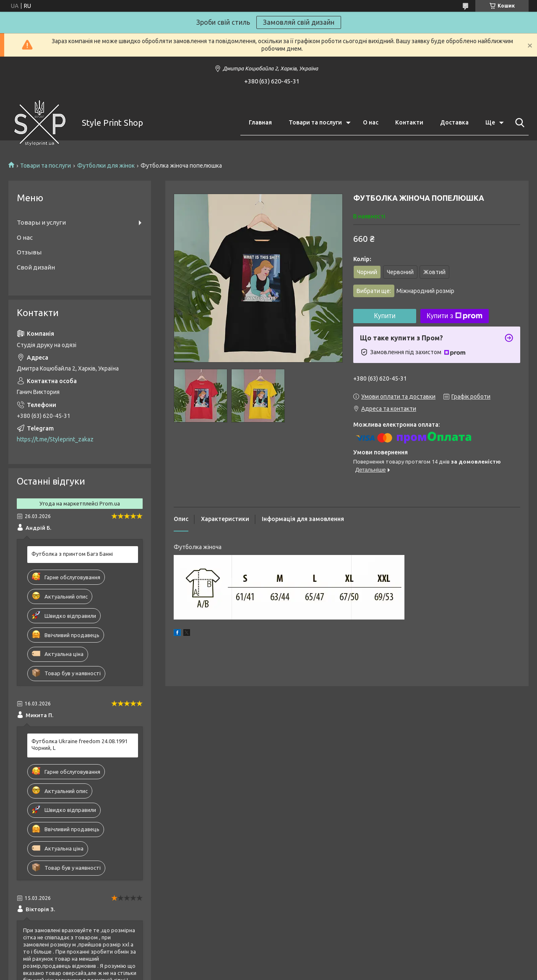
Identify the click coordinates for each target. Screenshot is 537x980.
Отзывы (29, 252)
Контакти (409, 122)
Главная (260, 122)
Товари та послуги (315, 122)
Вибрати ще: (405, 291)
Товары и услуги (41, 222)
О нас (371, 122)
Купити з (455, 316)
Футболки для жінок (106, 166)
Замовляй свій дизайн (299, 22)
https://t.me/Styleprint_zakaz (55, 439)
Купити (385, 316)
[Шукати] (518, 123)
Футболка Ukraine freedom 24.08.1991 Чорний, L (80, 745)
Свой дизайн (36, 267)
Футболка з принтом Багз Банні (72, 554)
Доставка (454, 122)
